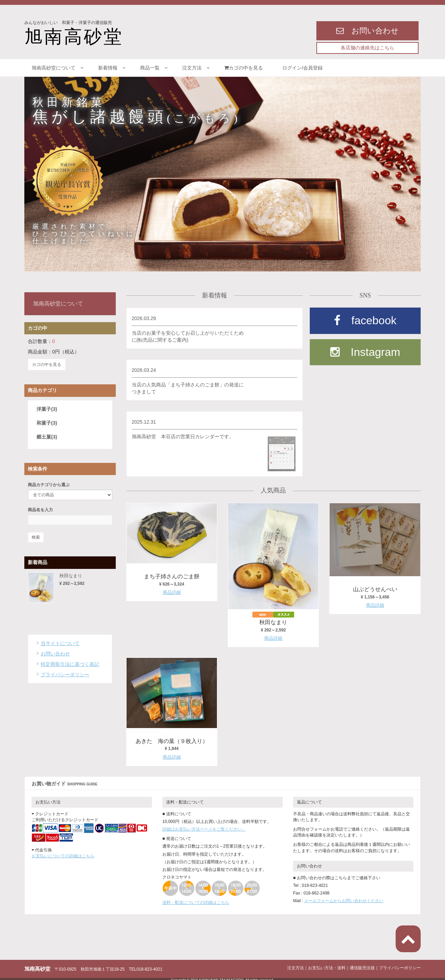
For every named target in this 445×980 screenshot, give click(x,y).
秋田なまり (273, 622)
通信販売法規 (362, 965)
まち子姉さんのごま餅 (172, 576)
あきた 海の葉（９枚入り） (172, 739)
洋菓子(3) (47, 407)
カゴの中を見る (246, 68)
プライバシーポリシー (65, 673)
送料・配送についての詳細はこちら (196, 900)
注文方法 (196, 68)
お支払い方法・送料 (327, 965)
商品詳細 (172, 591)
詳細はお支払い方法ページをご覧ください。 (204, 826)
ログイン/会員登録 (302, 68)
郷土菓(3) (47, 435)
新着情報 (112, 68)
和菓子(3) (47, 421)
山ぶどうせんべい (375, 589)
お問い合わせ (55, 652)
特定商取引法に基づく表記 (70, 663)
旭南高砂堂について (58, 68)
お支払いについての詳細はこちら (63, 854)
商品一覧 (154, 68)
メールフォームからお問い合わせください (344, 898)
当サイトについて (60, 642)
